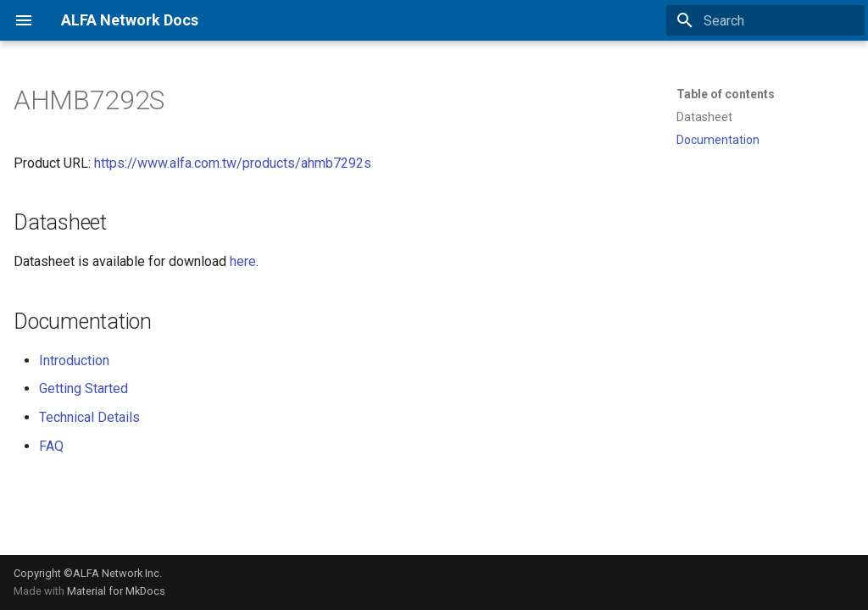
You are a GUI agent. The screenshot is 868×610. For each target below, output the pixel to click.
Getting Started (83, 388)
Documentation (718, 140)
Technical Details (89, 417)
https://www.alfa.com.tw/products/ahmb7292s (233, 163)
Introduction (74, 360)
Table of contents (726, 94)
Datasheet (704, 117)
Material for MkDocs (116, 591)
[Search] (765, 20)
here (243, 261)
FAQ (51, 446)
